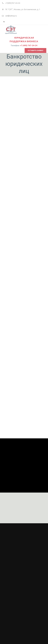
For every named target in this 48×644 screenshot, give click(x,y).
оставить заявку (35, 50)
